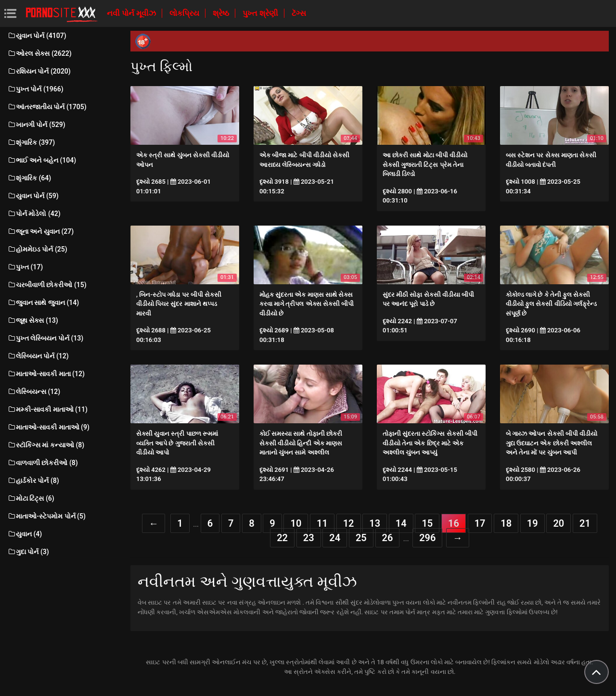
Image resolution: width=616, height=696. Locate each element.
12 (349, 523)
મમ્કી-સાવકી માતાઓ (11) (47, 409)
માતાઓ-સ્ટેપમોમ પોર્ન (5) (46, 516)
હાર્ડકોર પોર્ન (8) (33, 481)
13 (375, 523)
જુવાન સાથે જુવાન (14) (43, 303)
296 (427, 538)
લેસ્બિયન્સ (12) (34, 392)
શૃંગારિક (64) (29, 178)
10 (296, 523)
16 (454, 523)
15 (427, 523)
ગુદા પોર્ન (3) (28, 552)
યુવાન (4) (25, 534)
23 (309, 538)
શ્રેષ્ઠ (222, 13)
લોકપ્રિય (185, 13)
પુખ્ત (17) (25, 267)
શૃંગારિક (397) (31, 142)
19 (533, 523)
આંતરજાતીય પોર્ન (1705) (47, 107)
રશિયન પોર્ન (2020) (39, 71)
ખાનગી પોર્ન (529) (36, 125)
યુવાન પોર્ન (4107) (37, 36)
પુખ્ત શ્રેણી (261, 13)
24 (335, 538)
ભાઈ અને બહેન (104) (42, 160)
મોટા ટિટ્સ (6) (31, 498)
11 (322, 523)
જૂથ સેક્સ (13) (33, 320)
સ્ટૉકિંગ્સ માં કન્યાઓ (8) (46, 445)
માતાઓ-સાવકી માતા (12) (46, 374)
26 (388, 538)
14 (401, 523)
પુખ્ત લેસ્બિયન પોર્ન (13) (45, 338)
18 (506, 523)
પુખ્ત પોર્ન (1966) (35, 89)
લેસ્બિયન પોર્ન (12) (38, 356)
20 (558, 523)
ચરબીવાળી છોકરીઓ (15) (47, 285)
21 (585, 523)
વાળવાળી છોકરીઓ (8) (43, 463)
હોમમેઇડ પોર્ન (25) (37, 249)
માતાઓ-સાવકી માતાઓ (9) (48, 427)
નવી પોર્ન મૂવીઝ (132, 13)
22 (282, 538)
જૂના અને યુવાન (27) (40, 231)
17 (480, 523)
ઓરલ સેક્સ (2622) (39, 53)
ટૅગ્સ (299, 13)
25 (361, 538)
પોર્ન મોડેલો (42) (34, 214)
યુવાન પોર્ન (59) (33, 196)
